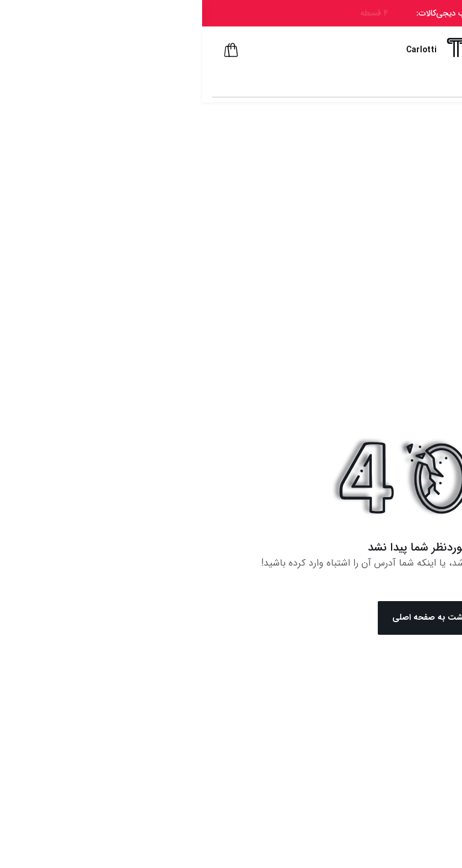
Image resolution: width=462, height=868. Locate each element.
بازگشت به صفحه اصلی (231, 618)
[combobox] (220, 84)
